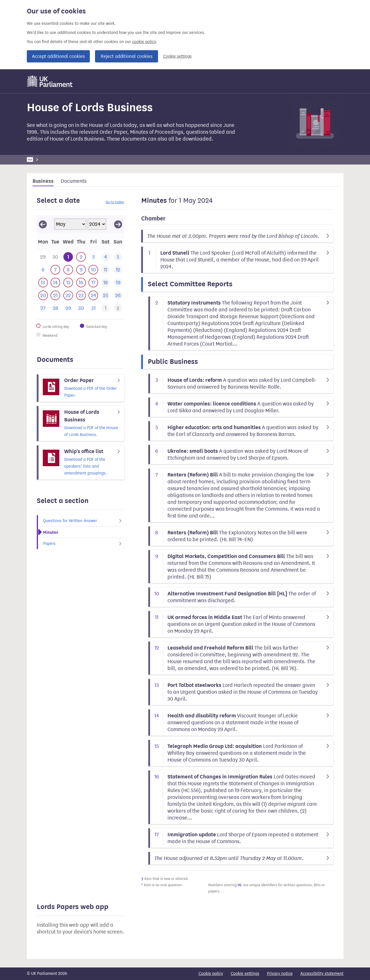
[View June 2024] (118, 224)
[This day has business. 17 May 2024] (93, 283)
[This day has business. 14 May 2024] (55, 283)
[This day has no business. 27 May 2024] (43, 308)
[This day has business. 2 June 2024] (118, 308)
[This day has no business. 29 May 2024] (68, 308)
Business (69, 160)
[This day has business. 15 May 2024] (68, 283)
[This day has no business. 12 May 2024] (118, 270)
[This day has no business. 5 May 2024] (118, 257)
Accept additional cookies (58, 56)
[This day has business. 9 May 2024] (81, 270)
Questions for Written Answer (84, 521)
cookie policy (144, 42)
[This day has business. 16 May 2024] (81, 283)
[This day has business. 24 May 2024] (93, 296)
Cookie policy (211, 974)
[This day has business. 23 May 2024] (81, 296)
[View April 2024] (43, 224)
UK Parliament (40, 160)
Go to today (115, 202)
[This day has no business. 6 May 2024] (43, 270)
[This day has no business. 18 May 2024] (106, 283)
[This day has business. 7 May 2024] (55, 270)
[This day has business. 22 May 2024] (68, 296)
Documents (74, 181)
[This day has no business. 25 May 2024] (106, 296)
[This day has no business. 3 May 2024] (93, 257)
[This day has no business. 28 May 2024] (55, 308)
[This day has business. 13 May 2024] (43, 283)
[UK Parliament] (50, 81)
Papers (84, 544)
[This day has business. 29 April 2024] (43, 257)
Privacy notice (280, 974)
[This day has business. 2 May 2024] (81, 257)
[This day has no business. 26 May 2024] (118, 296)
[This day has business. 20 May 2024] (43, 296)
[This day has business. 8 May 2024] (68, 270)
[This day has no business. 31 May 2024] (93, 308)
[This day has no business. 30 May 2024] (81, 308)
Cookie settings (177, 56)
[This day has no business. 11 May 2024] (106, 270)
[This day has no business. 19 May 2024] (118, 283)
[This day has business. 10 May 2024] (93, 270)
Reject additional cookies (127, 56)
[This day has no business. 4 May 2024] (106, 257)
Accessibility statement (322, 974)
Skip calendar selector (37, 215)
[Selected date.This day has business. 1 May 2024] (68, 257)
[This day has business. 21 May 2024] (55, 296)
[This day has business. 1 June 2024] (106, 308)
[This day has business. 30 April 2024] (55, 257)
